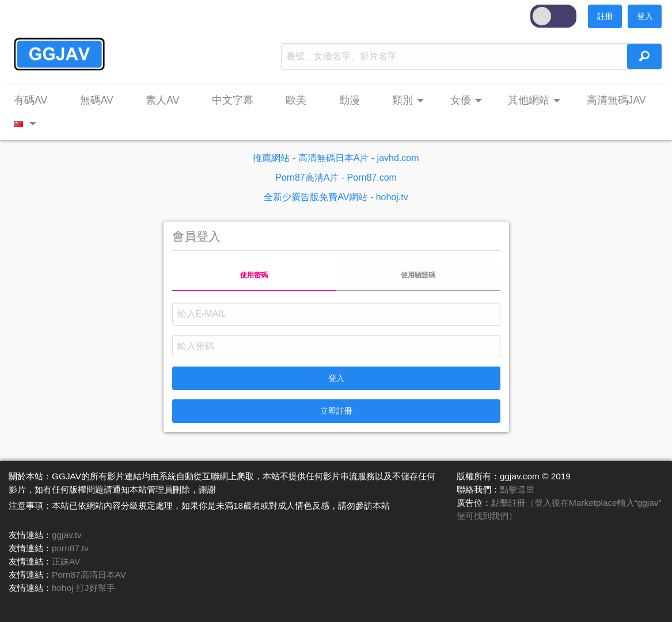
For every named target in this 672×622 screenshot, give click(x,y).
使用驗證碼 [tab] (418, 275)
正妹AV (66, 561)
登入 (645, 16)
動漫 (350, 100)
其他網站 (529, 100)
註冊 (605, 16)
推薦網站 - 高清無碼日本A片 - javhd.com (336, 158)
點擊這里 (517, 489)
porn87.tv (70, 548)
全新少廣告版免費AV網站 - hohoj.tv (336, 197)
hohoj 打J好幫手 (83, 588)
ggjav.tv (67, 535)
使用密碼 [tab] (254, 275)
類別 (403, 100)
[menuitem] (36, 101)
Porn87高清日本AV (89, 575)
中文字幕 (233, 100)
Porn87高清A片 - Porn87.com (336, 178)
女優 (461, 100)
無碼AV (97, 100)
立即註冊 (336, 411)
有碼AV (31, 100)
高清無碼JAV (616, 100)
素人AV (162, 100)
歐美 (296, 100)
